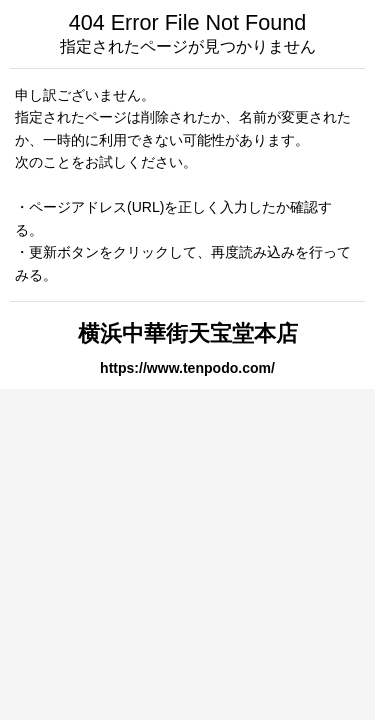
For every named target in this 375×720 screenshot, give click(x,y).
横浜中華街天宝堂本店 (188, 333)
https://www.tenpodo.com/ (187, 368)
